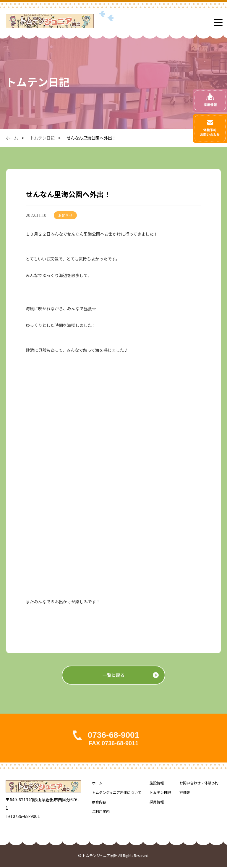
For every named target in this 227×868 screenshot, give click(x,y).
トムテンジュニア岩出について (117, 793)
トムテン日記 (42, 138)
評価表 (185, 793)
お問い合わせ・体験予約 (199, 784)
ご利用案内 (101, 812)
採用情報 (157, 803)
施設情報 (157, 784)
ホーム (12, 138)
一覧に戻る (113, 682)
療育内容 (99, 803)
